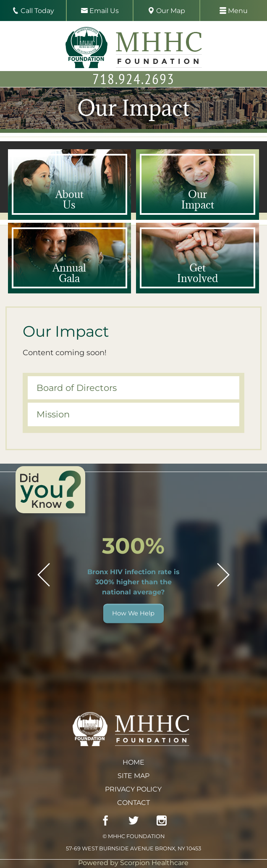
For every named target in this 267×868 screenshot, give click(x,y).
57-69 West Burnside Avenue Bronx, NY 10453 (133, 848)
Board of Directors (77, 388)
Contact (133, 803)
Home (133, 762)
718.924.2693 (133, 79)
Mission (53, 414)
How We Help (133, 613)
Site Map (133, 776)
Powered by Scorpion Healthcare (133, 863)
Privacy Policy (133, 789)
